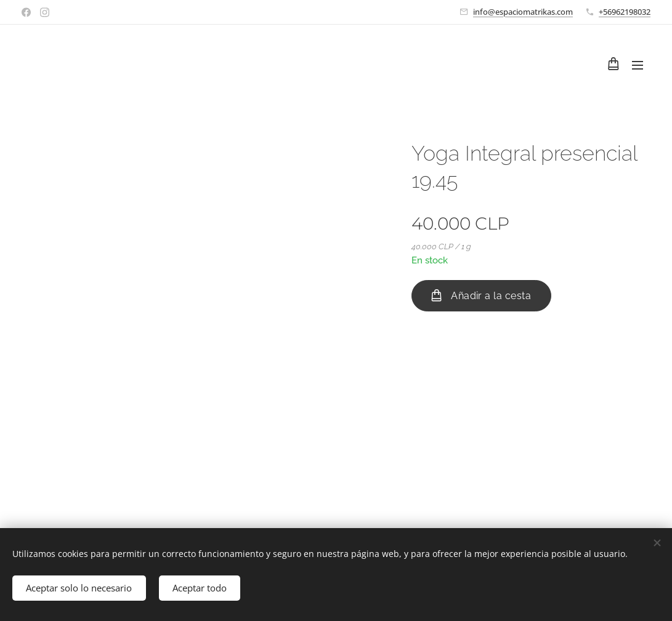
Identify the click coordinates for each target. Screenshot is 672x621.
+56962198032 (625, 12)
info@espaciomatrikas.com (523, 12)
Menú (638, 65)
